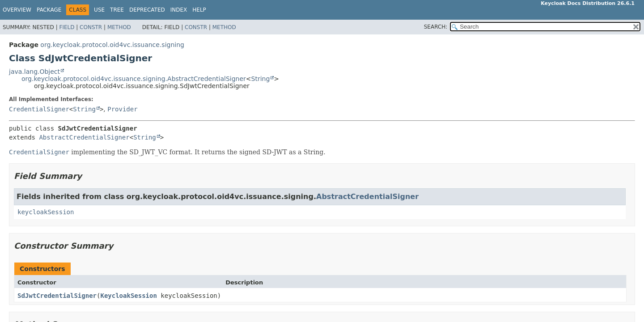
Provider (122, 109)
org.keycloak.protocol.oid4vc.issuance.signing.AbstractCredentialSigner (134, 79)
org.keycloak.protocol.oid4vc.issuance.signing (112, 45)
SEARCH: (436, 27)
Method (119, 27)
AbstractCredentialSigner (84, 137)
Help (199, 10)
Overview (17, 10)
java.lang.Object (34, 72)
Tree (117, 10)
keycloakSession (46, 212)
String (261, 79)
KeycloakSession (128, 296)
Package (49, 10)
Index (179, 10)
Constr (91, 27)
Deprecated (147, 10)
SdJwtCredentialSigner (57, 296)
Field (67, 27)
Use (99, 10)
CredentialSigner (39, 109)
